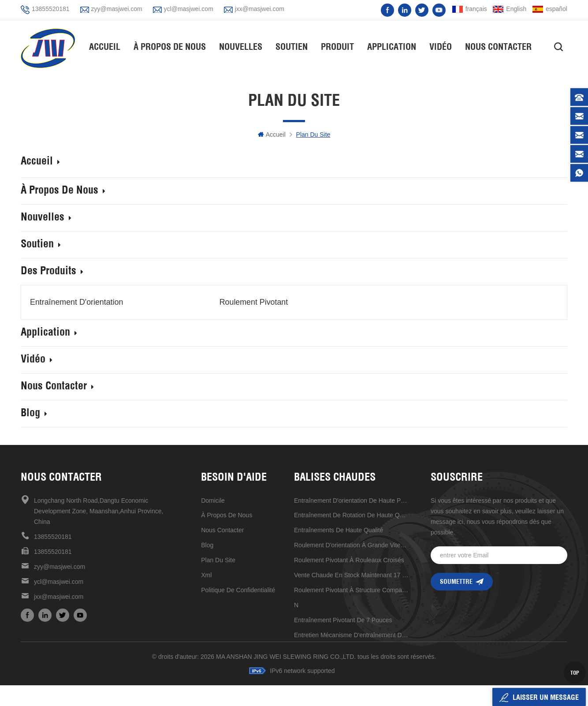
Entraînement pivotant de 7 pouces (343, 620)
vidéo (441, 47)
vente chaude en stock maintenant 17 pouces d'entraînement (351, 575)
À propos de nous (170, 47)
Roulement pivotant (239, 302)
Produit (338, 47)
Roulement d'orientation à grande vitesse (351, 545)
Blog (34, 413)
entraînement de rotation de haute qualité (351, 515)
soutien (292, 47)
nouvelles (241, 47)
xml (206, 575)
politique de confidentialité (238, 590)
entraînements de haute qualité (339, 530)
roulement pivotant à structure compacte (351, 590)
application (392, 47)
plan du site (218, 560)
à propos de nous (227, 515)
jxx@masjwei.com (260, 9)
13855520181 (51, 9)
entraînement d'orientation (77, 302)
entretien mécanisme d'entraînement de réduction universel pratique (351, 635)
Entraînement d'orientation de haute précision (351, 500)
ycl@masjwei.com (189, 9)
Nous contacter (499, 47)
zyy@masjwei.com (117, 9)
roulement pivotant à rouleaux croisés (349, 560)
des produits (52, 272)
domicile (213, 500)
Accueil (105, 47)
